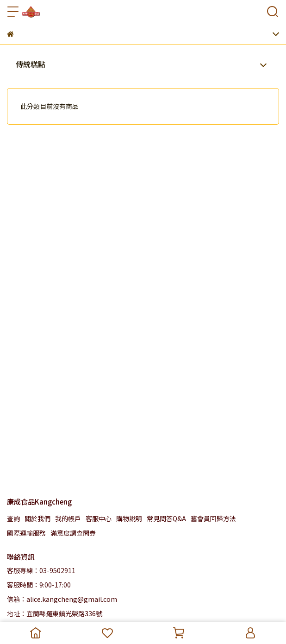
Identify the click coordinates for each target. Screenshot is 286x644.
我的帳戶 (68, 518)
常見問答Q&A (166, 518)
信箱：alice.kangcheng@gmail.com (62, 599)
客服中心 (99, 518)
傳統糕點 (31, 64)
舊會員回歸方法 (213, 518)
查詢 (13, 518)
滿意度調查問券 (73, 533)
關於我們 (37, 518)
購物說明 (129, 518)
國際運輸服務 (26, 533)
